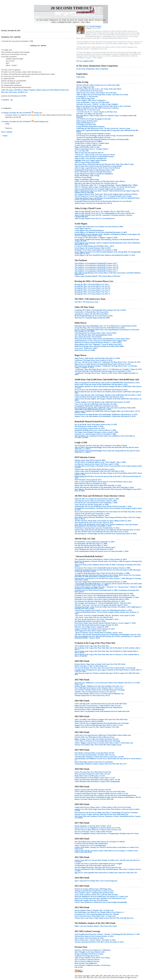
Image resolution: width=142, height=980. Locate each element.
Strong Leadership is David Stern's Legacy (89, 954)
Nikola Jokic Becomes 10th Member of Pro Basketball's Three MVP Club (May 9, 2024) (104, 487)
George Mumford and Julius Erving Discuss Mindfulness (94, 174)
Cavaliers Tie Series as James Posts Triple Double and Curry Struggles (98, 864)
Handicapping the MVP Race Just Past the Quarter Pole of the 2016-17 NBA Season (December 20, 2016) (108, 477)
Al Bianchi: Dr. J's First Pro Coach (88, 110)
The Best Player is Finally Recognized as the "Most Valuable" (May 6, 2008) (100, 462)
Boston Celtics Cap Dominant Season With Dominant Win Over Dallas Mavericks (102, 711)
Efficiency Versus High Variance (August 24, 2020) (92, 627)
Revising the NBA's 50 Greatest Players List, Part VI (92, 294)
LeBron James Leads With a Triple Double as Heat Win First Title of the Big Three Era (104, 918)
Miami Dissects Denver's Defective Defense (89, 721)
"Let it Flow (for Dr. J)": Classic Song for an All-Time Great (97, 112)
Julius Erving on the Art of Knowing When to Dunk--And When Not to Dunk (102, 95)
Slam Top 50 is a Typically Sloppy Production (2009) (92, 318)
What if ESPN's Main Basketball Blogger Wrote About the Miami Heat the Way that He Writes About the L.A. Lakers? (107, 448)
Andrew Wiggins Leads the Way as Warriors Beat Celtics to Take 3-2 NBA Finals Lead (104, 743)
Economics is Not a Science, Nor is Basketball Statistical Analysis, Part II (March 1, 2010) (105, 596)
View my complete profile (85, 61)
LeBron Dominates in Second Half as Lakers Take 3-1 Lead (95, 778)
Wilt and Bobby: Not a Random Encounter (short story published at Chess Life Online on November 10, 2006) (105, 437)
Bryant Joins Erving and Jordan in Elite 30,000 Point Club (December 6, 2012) (101, 384)
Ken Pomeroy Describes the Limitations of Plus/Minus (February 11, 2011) (100, 601)
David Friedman (39, 122)
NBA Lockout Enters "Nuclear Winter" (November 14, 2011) (95, 940)
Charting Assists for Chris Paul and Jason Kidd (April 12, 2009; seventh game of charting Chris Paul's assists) (107, 591)
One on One (79, 967)
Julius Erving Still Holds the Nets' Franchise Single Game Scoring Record (99, 189)
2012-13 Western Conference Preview (87, 960)
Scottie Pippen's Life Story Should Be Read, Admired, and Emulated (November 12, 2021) (105, 255)
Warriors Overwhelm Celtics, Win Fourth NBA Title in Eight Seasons (98, 745)
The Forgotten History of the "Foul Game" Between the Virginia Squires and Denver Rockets (106, 194)
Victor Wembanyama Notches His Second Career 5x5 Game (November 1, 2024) (102, 551)
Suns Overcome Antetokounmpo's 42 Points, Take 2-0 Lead (95, 755)
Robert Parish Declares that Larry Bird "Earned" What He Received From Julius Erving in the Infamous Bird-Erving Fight (107, 192)
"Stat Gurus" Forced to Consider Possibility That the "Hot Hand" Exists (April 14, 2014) (105, 615)
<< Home (4, 136)
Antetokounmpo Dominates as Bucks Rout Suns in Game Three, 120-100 (99, 757)
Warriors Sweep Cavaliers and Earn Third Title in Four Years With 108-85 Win (101, 814)
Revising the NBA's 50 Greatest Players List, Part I (92, 284)
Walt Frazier (13, 92)
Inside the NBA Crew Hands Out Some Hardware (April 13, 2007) (97, 499)
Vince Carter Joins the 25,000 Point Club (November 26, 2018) (96, 404)
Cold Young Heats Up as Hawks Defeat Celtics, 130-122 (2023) (96, 333)
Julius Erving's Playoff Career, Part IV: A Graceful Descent (95, 218)
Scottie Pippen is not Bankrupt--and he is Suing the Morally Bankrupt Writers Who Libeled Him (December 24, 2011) (107, 244)
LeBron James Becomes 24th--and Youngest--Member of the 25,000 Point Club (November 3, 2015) (108, 395)
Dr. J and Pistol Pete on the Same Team (89, 91)
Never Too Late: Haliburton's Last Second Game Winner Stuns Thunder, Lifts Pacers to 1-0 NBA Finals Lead (107, 683)
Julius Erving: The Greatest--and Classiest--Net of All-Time (96, 93)
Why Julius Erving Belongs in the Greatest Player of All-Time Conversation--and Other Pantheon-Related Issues (108, 274)
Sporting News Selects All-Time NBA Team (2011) (91, 314)
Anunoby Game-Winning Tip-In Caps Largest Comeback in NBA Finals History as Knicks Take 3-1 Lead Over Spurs (108, 671)
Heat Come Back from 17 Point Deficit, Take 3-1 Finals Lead (95, 916)
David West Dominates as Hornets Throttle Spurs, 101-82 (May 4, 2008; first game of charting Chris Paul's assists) (108, 562)
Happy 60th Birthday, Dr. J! (86, 123)
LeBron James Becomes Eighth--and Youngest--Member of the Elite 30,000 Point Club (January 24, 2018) (108, 399)
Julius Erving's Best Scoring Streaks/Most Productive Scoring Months (98, 166)
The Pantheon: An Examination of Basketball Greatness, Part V (96, 271)
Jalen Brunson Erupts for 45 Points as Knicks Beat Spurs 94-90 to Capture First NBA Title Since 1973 (107, 674)
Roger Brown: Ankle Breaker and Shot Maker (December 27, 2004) (97, 358)
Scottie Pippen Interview (83, 228)
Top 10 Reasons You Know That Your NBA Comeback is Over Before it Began (101, 446)
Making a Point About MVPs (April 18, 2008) (90, 460)
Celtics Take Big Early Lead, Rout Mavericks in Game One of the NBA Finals (101, 704)
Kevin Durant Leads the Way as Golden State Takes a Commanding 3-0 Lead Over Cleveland (106, 813)
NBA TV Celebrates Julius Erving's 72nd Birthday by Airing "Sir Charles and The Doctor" (105, 187)
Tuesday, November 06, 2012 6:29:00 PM (17, 122)
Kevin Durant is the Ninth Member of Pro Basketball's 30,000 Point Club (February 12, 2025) (106, 414)
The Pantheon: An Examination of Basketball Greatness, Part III (96, 267)
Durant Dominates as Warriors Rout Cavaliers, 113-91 (93, 826)
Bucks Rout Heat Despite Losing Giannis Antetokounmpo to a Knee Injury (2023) (102, 339)
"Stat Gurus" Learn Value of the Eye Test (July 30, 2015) (94, 617)
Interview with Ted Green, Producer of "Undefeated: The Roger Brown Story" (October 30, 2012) (108, 362)
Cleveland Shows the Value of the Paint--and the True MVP (95, 865)
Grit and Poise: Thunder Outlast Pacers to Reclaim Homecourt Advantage (100, 690)
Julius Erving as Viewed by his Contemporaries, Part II (93, 203)
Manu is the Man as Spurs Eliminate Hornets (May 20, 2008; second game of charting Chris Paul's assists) (108, 565)
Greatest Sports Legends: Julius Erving (88, 145)
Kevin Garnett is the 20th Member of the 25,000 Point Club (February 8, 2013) (101, 390)
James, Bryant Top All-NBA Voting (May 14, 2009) (92, 505)
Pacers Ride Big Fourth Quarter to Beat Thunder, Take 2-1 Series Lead (99, 688)
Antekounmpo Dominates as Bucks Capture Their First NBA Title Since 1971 (101, 764)
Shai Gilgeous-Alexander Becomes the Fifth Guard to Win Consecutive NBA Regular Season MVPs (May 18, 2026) (108, 490)
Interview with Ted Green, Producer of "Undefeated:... (93, 950)
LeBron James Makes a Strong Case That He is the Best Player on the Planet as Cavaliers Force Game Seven (107, 848)
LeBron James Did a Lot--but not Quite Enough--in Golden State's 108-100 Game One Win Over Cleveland (107, 861)
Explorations (81, 77)
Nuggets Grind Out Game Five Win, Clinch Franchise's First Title (97, 727)
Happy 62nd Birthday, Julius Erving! (87, 147)
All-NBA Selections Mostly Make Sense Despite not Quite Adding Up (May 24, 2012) (103, 521)
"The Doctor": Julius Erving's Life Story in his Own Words (95, 155)
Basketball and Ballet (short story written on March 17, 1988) (95, 430)
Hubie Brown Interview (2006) (85, 350)
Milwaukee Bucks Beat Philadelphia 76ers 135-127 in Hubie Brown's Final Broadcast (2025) (106, 326)
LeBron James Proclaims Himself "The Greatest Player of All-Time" (98, 276)
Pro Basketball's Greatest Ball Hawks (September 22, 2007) (95, 542)
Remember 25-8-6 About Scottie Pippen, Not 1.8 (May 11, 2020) (96, 250)
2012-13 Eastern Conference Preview (87, 961)
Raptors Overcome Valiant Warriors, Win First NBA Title (94, 799)
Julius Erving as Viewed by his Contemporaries (91, 158)
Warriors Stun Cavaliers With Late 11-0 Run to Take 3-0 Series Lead (98, 830)
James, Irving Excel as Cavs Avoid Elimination (90, 845)
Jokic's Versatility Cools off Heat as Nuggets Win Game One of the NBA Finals (101, 719)
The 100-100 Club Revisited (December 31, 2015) (91, 545)
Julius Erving (41, 90)
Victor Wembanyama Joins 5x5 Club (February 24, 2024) (94, 549)
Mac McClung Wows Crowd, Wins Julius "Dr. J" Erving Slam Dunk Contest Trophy (103, 196)
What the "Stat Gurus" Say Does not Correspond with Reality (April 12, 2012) (101, 605)
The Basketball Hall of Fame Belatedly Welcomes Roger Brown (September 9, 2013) (103, 371)
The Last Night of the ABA (85, 87)
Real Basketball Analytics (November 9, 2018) (90, 621)
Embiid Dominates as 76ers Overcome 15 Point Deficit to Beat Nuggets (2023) (101, 341)
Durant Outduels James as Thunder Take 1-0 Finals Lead (94, 910)
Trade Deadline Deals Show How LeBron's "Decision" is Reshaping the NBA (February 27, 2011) (107, 934)
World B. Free (23, 92)
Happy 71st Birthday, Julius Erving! (87, 179)
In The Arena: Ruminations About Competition (92, 69)
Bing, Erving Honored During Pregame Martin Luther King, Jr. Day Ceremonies (104, 106)
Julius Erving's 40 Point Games (87, 121)
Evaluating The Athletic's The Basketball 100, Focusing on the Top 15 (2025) (100, 310)
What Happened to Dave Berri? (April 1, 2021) (90, 631)
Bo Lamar (10, 90)
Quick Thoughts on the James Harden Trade (90, 952)
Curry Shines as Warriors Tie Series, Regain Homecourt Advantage (97, 741)
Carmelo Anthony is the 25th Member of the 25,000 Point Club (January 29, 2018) (102, 402)
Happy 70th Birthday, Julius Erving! (87, 176)
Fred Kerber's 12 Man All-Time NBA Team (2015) (92, 312)
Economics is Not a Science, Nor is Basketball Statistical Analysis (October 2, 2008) (102, 568)
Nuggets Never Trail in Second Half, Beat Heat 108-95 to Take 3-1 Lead (99, 725)
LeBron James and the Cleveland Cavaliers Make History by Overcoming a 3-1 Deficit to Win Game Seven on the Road (106, 851)
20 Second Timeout (71, 8)
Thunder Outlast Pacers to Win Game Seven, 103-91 (92, 695)
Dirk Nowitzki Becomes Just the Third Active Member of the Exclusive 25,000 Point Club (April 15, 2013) (108, 392)
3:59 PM (23, 96)
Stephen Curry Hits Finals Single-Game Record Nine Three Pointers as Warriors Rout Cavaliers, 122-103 (107, 810)
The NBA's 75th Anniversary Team (86, 302)
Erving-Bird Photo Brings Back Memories (91, 127)
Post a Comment (7, 132)
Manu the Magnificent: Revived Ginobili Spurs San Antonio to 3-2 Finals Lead (101, 896)
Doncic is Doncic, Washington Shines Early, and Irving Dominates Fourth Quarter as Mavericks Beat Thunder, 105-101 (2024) (107, 330)
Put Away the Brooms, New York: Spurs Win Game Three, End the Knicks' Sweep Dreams (105, 668)
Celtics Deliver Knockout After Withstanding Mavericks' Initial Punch (98, 707)
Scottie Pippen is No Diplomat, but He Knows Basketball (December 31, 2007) (101, 232)
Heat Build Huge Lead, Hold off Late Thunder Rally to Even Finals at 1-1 (99, 912)
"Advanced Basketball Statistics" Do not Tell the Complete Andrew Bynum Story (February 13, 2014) (107, 613)
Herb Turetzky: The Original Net (86, 963)
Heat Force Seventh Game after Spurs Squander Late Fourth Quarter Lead (100, 898)
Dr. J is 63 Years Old (82, 151)
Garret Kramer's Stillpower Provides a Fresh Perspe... (93, 965)
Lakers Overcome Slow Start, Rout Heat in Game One (93, 772)
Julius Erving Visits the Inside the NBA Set (89, 153)
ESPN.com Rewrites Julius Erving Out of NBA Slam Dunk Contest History (100, 181)
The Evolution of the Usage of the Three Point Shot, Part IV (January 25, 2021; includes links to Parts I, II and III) (107, 655)
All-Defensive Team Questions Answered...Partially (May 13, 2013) (97, 528)
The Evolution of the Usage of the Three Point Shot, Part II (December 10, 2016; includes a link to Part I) (107, 649)
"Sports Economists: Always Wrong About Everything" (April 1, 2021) (98, 633)
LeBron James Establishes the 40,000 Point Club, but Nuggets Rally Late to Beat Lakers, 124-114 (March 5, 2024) (107, 412)
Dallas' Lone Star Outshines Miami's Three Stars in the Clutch (96, 926)
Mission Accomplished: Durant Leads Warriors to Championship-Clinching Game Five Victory (107, 833)
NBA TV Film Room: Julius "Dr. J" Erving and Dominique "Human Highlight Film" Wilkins (106, 185)
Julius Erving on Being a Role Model (87, 162)
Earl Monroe (18, 90)
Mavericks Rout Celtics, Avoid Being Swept (89, 709)
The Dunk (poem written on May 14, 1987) (89, 426)
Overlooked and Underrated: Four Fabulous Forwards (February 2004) (99, 227)
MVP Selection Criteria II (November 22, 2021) (91, 484)
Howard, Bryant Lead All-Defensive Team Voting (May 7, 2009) (96, 503)
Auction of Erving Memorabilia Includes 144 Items (93, 137)
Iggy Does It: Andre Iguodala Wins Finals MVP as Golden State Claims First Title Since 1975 (106, 873)
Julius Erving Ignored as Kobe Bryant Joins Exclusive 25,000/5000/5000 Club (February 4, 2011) (107, 383)
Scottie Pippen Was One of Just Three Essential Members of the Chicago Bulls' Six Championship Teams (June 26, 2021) (108, 253)
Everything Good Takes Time (86, 125)
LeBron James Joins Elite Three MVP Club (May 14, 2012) (94, 469)
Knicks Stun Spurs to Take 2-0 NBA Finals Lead (91, 666)
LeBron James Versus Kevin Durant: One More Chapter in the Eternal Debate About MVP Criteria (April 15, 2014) (108, 474)
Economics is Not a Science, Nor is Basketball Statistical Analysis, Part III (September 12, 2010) (107, 597)
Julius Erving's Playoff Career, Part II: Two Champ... (93, 958)
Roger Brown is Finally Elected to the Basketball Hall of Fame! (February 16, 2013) (103, 364)
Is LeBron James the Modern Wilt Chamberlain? (91, 844)
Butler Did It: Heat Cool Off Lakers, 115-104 (90, 776)
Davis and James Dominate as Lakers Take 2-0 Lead (92, 774)
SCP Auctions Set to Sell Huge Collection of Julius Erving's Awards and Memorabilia (105, 136)
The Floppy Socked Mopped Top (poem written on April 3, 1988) (96, 432)
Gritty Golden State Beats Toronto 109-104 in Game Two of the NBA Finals (100, 792)
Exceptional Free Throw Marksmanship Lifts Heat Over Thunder (97, 914)
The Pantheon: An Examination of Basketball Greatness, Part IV (96, 269)
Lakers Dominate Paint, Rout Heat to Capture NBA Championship (97, 781)
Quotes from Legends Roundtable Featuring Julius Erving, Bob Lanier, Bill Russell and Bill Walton (107, 131)
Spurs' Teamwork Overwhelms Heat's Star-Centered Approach (96, 881)
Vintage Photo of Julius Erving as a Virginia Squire (92, 143)
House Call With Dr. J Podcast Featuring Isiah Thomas (93, 172)
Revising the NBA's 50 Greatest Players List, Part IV (92, 290)
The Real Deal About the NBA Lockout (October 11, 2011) (94, 936)
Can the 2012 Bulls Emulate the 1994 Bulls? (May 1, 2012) (94, 246)
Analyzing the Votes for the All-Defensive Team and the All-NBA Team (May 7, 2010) (103, 506)
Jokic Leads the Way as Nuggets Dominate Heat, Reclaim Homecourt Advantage (102, 723)
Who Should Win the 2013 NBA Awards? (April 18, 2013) (94, 523)
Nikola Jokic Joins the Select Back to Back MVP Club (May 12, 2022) (98, 485)
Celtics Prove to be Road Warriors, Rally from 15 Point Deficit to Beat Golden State (103, 735)
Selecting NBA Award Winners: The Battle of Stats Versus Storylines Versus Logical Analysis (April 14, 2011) (108, 467)
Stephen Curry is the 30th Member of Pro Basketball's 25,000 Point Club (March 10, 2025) (105, 416)
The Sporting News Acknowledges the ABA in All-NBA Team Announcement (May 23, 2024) (106, 534)
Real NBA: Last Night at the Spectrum (89, 114)
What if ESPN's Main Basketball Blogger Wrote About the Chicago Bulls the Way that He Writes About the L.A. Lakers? (107, 451)
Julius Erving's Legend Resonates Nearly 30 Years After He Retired (97, 168)
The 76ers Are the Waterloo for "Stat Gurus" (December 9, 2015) (97, 619)
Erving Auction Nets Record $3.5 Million (88, 141)
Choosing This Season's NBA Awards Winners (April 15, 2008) (96, 501)
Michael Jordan (60, 90)
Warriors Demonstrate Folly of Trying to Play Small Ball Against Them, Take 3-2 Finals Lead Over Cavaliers (108, 870)
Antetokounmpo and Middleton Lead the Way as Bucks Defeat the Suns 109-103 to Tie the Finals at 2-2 (108, 759)
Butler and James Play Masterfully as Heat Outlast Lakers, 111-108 (97, 780)
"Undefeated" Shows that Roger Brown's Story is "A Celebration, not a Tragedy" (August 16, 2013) (108, 369)
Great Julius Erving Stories (86, 98)
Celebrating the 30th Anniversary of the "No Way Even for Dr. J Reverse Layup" (104, 128)
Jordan (36, 113)
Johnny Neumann (29, 90)
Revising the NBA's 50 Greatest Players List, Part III (92, 288)
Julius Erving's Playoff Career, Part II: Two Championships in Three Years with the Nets (105, 213)
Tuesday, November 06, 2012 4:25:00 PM (17, 113)
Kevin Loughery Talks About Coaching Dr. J (91, 100)
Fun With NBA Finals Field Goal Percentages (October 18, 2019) (96, 625)
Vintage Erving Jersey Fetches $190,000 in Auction (93, 134)
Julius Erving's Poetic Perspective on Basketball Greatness (94, 157)
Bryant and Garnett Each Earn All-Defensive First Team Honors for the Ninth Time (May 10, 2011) (108, 512)
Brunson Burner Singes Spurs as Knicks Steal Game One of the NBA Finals (100, 664)
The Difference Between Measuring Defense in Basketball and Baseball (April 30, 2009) (104, 594)
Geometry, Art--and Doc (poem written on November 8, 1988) (95, 434)
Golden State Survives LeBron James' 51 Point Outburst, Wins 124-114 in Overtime (103, 807)
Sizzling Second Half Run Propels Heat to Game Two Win (94, 891)
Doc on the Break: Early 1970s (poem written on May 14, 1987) (96, 424)
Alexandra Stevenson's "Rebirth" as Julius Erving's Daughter (97, 104)
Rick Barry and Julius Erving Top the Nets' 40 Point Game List (96, 183)
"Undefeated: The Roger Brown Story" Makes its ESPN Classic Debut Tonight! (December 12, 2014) (106, 374)
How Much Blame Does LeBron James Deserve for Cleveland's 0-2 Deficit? (100, 842)
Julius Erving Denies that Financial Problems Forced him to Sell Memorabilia (103, 139)
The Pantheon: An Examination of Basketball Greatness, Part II (96, 265)
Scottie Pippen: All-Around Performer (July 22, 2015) (93, 248)
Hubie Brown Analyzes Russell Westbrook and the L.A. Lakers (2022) (98, 343)
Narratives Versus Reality (83, 177)
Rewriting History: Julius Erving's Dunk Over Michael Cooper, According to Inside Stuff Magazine (106, 116)
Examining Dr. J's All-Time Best (87, 97)
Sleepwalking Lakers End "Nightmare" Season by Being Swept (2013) (98, 344)
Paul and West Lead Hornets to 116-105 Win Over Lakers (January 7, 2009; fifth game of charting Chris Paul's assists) (108, 579)
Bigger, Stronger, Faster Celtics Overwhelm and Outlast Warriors (97, 739)
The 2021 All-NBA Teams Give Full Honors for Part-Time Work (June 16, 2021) (101, 532)
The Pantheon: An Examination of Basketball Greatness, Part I (96, 263)
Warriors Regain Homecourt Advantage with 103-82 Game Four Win (98, 867)
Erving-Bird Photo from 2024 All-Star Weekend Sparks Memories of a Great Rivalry (103, 201)
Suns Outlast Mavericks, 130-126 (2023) (88, 337)
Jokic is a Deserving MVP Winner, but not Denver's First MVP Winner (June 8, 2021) (103, 482)
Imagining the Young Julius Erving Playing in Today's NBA (95, 170)
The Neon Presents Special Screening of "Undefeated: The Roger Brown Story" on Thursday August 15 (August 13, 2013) (106, 367)
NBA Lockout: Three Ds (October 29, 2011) (89, 938)
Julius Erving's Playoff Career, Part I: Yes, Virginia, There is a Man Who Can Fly (102, 211)
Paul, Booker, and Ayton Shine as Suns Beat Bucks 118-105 (94, 753)
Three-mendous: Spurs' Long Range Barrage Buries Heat (94, 893)
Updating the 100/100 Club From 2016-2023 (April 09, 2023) (95, 547)
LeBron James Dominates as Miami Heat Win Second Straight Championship (101, 902)
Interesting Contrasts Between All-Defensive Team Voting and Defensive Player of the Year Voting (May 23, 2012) (107, 518)
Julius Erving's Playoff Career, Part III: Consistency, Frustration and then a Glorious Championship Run (103, 216)
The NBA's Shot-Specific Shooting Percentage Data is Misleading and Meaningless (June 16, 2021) (108, 635)
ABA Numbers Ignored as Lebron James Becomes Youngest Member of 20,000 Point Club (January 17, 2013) (108, 387)
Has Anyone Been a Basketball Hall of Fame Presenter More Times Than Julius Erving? (104, 164)
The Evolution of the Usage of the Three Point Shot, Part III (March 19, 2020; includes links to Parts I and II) (106, 652)
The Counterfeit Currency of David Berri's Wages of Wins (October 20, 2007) (101, 559)
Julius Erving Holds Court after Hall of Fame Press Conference (98, 108)
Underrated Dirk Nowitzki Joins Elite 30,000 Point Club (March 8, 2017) (99, 397)
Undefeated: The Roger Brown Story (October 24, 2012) (93, 360)
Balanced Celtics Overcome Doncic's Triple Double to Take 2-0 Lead (98, 706)
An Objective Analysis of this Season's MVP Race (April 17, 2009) (97, 464)
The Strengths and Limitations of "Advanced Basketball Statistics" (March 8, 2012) (103, 603)
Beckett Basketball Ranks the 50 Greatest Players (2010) (94, 316)
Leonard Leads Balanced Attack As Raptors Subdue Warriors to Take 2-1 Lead (101, 793)
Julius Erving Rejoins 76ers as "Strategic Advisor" (92, 149)
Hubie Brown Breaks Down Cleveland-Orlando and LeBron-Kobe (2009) (99, 346)
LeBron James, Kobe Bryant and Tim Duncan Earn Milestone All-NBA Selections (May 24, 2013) (107, 530)
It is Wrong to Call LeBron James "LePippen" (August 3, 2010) (96, 238)
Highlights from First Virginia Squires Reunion (91, 160)
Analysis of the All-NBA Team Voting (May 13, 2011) (92, 514)
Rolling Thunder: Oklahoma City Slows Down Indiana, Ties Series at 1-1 (99, 686)
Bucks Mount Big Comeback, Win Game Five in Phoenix (94, 762)
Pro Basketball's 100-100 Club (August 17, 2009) (91, 544)
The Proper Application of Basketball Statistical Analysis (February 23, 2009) (101, 582)
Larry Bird (50, 90)
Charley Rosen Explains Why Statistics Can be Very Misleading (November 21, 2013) (103, 610)
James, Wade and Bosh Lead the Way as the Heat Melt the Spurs (96, 895)
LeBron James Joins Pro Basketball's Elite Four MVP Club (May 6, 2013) (99, 471)
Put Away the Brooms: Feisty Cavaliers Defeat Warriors (93, 832)
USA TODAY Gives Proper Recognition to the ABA (94, 119)
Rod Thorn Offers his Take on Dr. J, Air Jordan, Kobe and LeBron (99, 89)
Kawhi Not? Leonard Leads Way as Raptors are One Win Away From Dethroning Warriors (105, 795)
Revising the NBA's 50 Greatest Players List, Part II (92, 286)
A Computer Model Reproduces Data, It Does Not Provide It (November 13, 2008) (102, 573)
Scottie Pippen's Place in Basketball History (89, 230)
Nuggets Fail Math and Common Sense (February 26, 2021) (95, 629)
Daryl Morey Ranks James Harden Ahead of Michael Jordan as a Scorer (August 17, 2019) (105, 623)
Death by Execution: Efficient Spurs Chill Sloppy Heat (93, 889)
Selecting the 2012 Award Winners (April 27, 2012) (92, 516)
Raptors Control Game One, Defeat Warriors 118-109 (93, 790)
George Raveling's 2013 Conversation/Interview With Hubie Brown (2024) (100, 328)
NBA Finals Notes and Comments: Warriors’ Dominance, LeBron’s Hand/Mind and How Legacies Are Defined (108, 817)
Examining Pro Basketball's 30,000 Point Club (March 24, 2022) (96, 406)
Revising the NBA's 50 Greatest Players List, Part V (92, 292)
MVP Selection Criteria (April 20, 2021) (88, 480)
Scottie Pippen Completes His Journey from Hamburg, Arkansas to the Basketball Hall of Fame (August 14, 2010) (107, 240)
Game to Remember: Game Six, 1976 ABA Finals (93, 102)
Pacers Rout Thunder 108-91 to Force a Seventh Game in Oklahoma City (99, 694)
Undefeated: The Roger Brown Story (87, 956)
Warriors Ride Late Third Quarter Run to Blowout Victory (95, 737)
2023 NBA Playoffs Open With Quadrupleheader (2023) (93, 335)
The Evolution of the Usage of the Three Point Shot (92, 646)
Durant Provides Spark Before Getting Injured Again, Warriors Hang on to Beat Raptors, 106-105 (108, 797)
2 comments (5, 100)
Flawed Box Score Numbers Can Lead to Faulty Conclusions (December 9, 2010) (102, 599)
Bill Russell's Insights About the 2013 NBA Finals (91, 900)
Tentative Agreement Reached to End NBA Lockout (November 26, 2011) (99, 942)
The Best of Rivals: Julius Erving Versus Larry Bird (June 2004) (98, 85)
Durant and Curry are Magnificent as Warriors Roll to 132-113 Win (97, 828)
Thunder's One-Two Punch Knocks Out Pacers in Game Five (95, 692)
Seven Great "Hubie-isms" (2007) (86, 348)
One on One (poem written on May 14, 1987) (90, 428)
